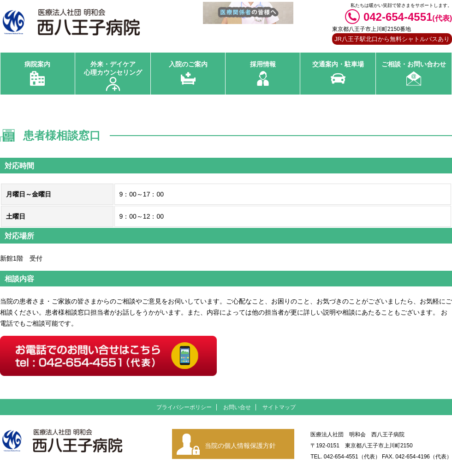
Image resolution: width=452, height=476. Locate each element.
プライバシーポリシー (184, 407)
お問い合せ (237, 407)
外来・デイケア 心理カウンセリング (113, 68)
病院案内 (37, 64)
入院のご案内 (188, 64)
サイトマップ (279, 407)
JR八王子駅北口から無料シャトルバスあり (392, 39)
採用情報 (263, 64)
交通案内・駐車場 (338, 64)
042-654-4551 (408, 17)
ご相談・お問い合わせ (414, 64)
